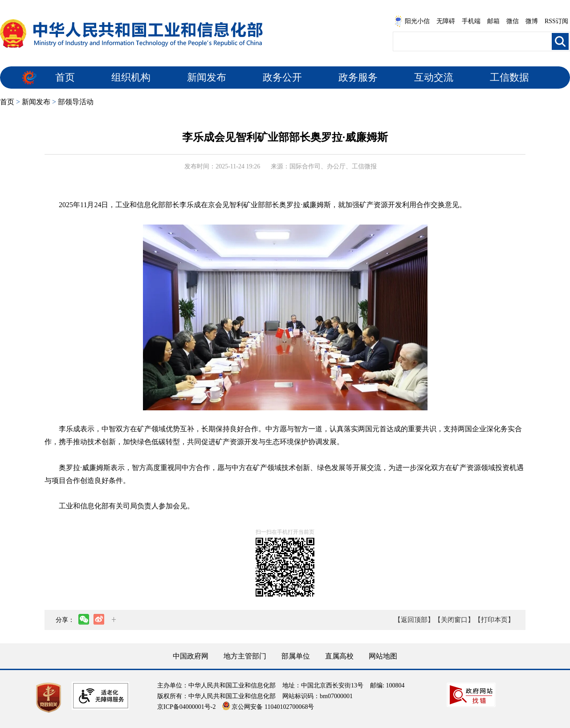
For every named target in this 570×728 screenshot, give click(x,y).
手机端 (471, 21)
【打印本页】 (494, 620)
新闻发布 (207, 77)
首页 (65, 77)
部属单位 (296, 656)
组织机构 (131, 77)
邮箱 (493, 21)
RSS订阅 (556, 21)
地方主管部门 (245, 656)
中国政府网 (191, 656)
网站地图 (383, 656)
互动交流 (434, 77)
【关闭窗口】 (454, 620)
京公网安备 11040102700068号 (268, 707)
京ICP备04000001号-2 (186, 707)
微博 (532, 21)
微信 (513, 21)
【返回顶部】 (414, 620)
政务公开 (282, 77)
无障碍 (446, 21)
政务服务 (358, 77)
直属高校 (339, 656)
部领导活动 (76, 102)
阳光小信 (412, 21)
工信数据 (509, 77)
